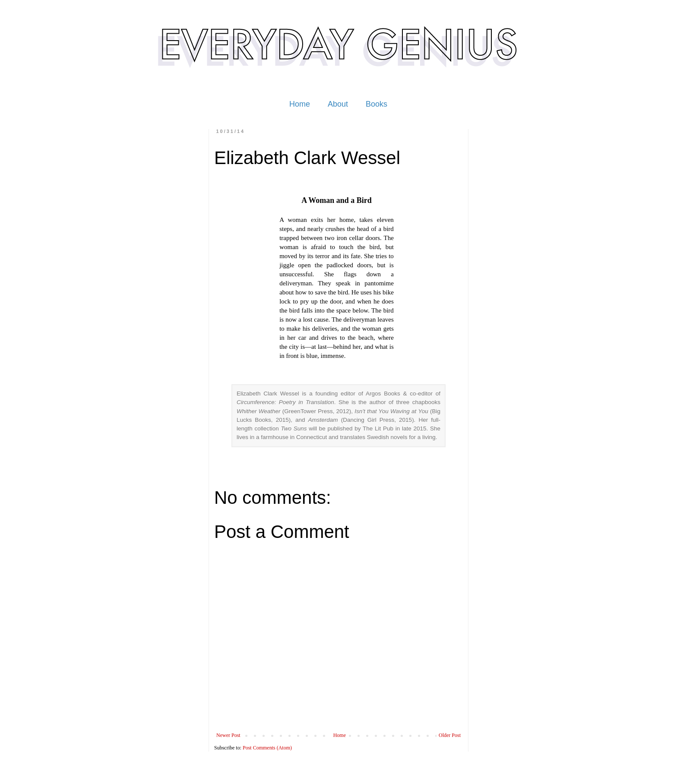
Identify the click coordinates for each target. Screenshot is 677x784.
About (338, 104)
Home (300, 104)
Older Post (450, 735)
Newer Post (228, 735)
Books (376, 104)
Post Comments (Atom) (267, 748)
